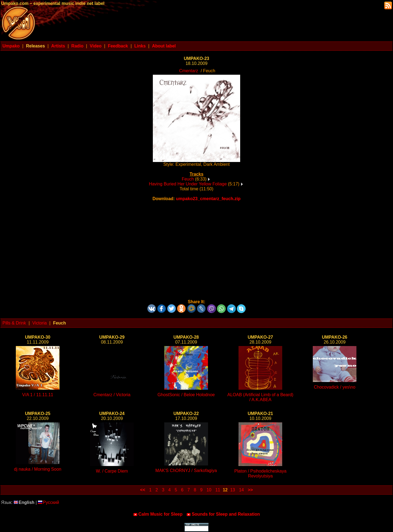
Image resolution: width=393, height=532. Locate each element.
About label (164, 46)
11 (218, 490)
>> (250, 490)
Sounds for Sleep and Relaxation (223, 514)
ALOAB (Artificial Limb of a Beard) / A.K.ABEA (260, 397)
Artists (58, 46)
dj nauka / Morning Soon (38, 469)
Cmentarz (188, 71)
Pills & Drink (14, 323)
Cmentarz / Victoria (112, 395)
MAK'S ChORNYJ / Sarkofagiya (186, 471)
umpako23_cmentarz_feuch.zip (208, 199)
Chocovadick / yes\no (335, 387)
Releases (35, 46)
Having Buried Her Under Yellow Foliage (188, 184)
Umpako (11, 46)
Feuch (188, 179)
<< (143, 490)
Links (140, 46)
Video (96, 46)
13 (233, 490)
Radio (77, 46)
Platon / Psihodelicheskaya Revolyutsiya (260, 474)
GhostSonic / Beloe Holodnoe (186, 395)
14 (242, 490)
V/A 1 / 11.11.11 (38, 395)
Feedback (118, 46)
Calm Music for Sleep (158, 514)
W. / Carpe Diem (112, 471)
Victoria (39, 323)
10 (209, 490)
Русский (48, 502)
